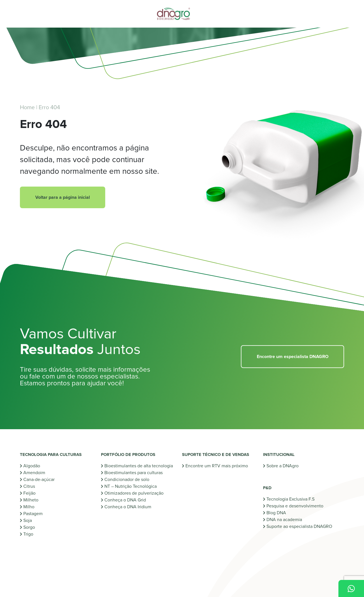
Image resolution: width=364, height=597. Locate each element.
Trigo (28, 534)
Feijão (29, 493)
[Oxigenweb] (119, 588)
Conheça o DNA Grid (125, 500)
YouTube (73, 570)
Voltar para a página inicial (63, 197)
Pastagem (33, 514)
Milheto (31, 500)
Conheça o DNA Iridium (128, 507)
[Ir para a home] (319, 560)
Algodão (32, 466)
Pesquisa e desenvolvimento (295, 499)
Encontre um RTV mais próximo (217, 466)
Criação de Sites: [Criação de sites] (95, 588)
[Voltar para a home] (182, 14)
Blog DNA (276, 506)
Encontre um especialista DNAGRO (293, 364)
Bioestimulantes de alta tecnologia (139, 466)
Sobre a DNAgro (283, 466)
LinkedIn (111, 570)
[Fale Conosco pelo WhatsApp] (351, 588)
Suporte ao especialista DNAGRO (299, 520)
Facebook (150, 570)
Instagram (34, 570)
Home (27, 108)
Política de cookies (198, 588)
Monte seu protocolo (206, 473)
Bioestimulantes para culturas (134, 473)
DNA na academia (284, 513)
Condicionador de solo (127, 480)
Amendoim (34, 473)
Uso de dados (230, 588)
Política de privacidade (159, 588)
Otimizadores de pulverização (134, 493)
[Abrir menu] (33, 14)
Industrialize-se (200, 480)
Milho (29, 507)
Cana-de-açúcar (39, 480)
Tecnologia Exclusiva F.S (290, 492)
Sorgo (29, 527)
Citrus (29, 486)
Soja (28, 520)
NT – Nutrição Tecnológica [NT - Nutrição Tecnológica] (131, 486)
